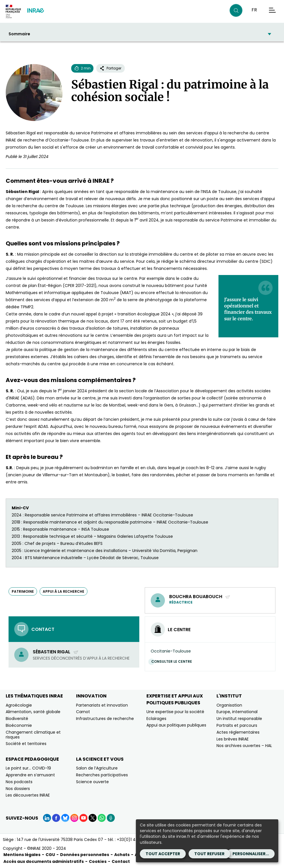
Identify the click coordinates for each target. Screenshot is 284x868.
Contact (121, 861)
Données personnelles (85, 855)
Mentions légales (22, 855)
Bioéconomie (19, 725)
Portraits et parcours (237, 725)
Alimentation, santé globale (33, 712)
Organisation (229, 705)
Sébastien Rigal (56, 652)
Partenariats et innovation (102, 705)
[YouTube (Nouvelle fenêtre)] (83, 818)
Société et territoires (26, 744)
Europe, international (237, 712)
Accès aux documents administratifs (44, 861)
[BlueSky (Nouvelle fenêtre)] (65, 818)
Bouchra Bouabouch (200, 597)
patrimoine (23, 591)
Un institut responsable (239, 719)
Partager (111, 68)
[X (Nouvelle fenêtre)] (93, 818)
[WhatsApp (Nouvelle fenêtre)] (102, 818)
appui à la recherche (64, 591)
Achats (122, 855)
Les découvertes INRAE (28, 795)
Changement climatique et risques (33, 735)
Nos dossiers (18, 789)
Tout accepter (163, 854)
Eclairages (156, 719)
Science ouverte (92, 782)
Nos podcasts (19, 782)
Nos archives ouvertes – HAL (244, 746)
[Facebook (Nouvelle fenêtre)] (56, 818)
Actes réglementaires (238, 732)
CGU (50, 855)
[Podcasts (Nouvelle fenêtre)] (111, 818)
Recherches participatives (102, 775)
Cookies (98, 861)
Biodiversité (17, 719)
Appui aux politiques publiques (176, 725)
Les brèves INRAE (233, 739)
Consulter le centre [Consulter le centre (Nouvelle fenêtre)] (173, 661)
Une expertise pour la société (175, 712)
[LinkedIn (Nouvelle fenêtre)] (47, 818)
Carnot (83, 712)
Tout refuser (209, 854)
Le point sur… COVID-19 (28, 768)
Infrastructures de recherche (105, 719)
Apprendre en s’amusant (30, 775)
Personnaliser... (251, 854)
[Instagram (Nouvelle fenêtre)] (74, 818)
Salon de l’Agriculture (97, 768)
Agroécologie (19, 705)
